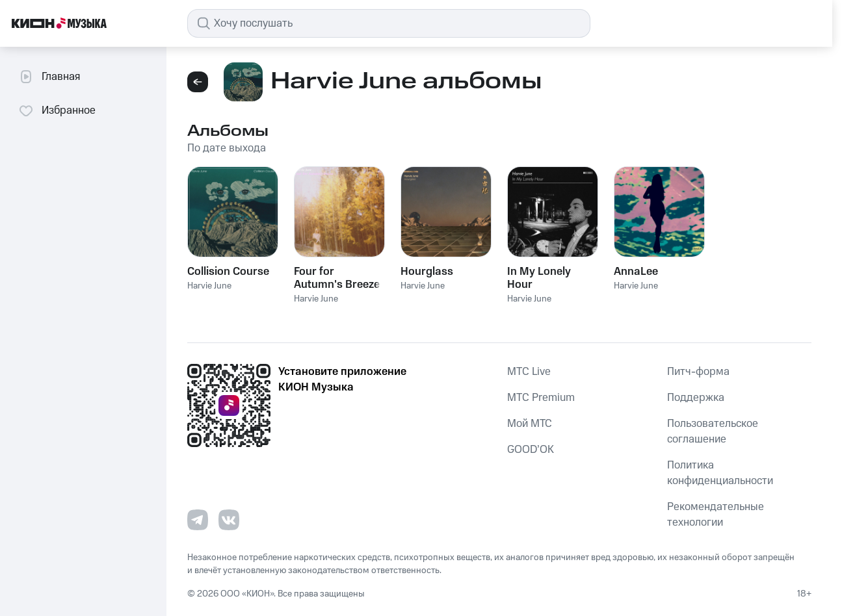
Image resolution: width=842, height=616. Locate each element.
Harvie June (209, 286)
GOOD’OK (531, 450)
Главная (49, 77)
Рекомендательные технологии (716, 515)
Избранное (57, 110)
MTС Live (529, 372)
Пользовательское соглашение (713, 431)
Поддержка (696, 398)
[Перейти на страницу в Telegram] (198, 520)
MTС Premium (541, 398)
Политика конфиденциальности (720, 473)
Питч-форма (698, 372)
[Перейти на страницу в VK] (229, 520)
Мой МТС (530, 424)
